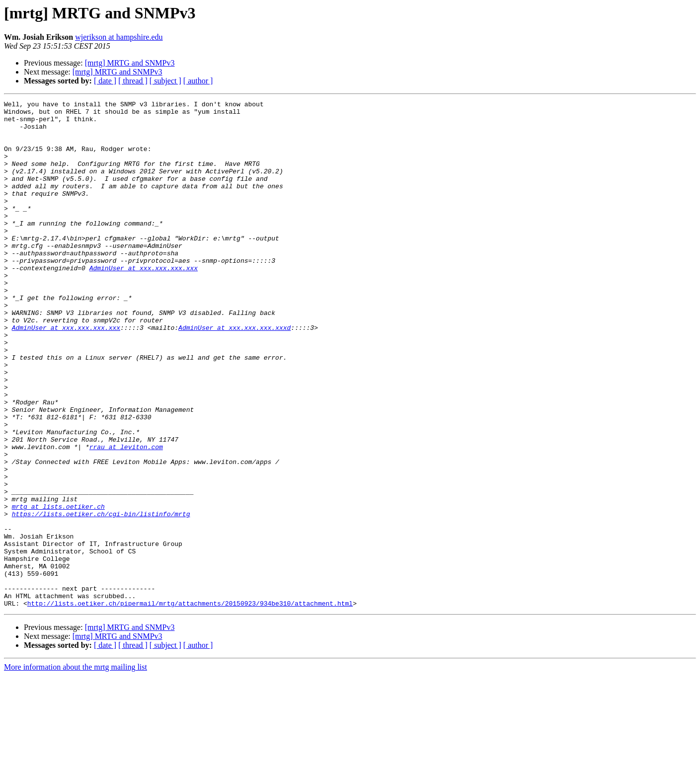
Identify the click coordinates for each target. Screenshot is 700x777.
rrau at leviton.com (126, 517)
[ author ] (198, 81)
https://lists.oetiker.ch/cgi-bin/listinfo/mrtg (101, 597)
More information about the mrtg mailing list (76, 768)
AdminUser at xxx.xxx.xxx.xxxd (234, 374)
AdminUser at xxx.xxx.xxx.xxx (144, 302)
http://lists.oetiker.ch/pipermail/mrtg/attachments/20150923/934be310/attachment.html (190, 704)
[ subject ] (165, 81)
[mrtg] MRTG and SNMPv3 (130, 63)
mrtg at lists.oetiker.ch (58, 588)
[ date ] (105, 81)
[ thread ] (133, 81)
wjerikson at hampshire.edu (119, 37)
